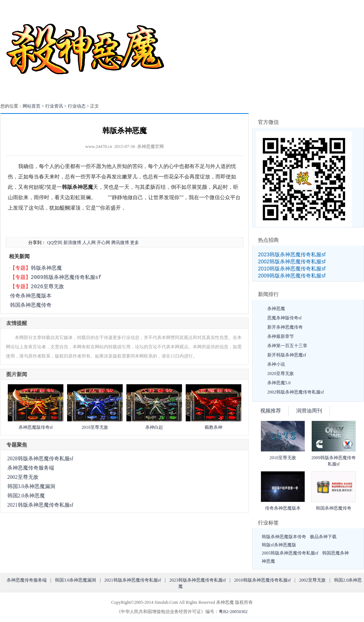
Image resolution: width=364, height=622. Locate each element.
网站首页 (32, 106)
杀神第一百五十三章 (287, 346)
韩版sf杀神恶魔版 (279, 545)
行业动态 (77, 106)
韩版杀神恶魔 (46, 268)
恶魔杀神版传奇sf (284, 318)
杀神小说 (276, 364)
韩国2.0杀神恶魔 (26, 496)
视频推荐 (271, 411)
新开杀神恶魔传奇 (285, 327)
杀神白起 (154, 427)
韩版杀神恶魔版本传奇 (284, 537)
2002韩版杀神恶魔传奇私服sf (292, 261)
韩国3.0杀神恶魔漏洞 (32, 486)
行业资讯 (54, 106)
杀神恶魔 (276, 309)
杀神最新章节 (281, 336)
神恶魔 (268, 561)
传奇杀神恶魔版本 (31, 296)
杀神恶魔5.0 (279, 383)
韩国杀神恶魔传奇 (31, 305)
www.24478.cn (99, 147)
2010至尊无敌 (95, 427)
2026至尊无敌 (47, 287)
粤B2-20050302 (233, 612)
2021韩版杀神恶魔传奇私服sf (40, 505)
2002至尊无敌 (23, 477)
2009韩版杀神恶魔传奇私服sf (66, 277)
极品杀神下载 (323, 537)
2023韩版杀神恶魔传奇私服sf (292, 254)
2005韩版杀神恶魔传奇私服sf (290, 553)
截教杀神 (214, 427)
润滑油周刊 (309, 411)
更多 (135, 243)
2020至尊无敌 (281, 373)
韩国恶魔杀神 (335, 553)
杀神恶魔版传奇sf (36, 427)
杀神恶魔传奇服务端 (31, 468)
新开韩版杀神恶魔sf (287, 355)
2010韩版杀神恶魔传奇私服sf (292, 269)
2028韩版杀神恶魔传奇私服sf (40, 459)
